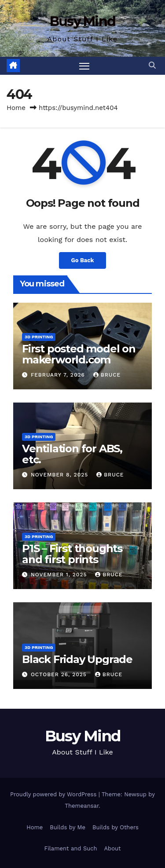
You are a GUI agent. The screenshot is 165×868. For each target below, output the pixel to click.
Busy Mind (83, 21)
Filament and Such (70, 848)
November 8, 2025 (60, 475)
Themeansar (82, 806)
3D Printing (39, 337)
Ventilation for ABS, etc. (72, 454)
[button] (152, 65)
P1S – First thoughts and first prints (72, 554)
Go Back (83, 260)
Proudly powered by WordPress (54, 794)
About (113, 848)
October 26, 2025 (60, 674)
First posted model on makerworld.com (79, 354)
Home (16, 108)
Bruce (107, 375)
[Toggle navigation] (84, 66)
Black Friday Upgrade (77, 659)
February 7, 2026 (59, 375)
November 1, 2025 (60, 575)
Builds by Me (68, 827)
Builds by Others (115, 827)
